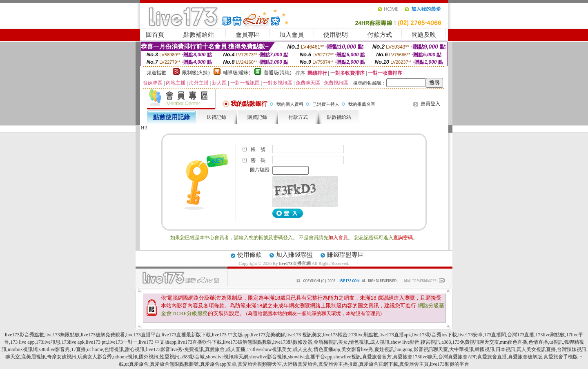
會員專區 (248, 35)
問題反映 (424, 35)
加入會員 (292, 35)
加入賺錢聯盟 (294, 255)
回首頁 (155, 35)
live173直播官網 (295, 263)
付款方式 (380, 35)
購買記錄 (257, 117)
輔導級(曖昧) (237, 73)
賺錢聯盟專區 (345, 255)
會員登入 (430, 104)
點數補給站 (199, 35)
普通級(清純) (278, 73)
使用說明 (336, 35)
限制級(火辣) (196, 73)
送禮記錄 (216, 117)
